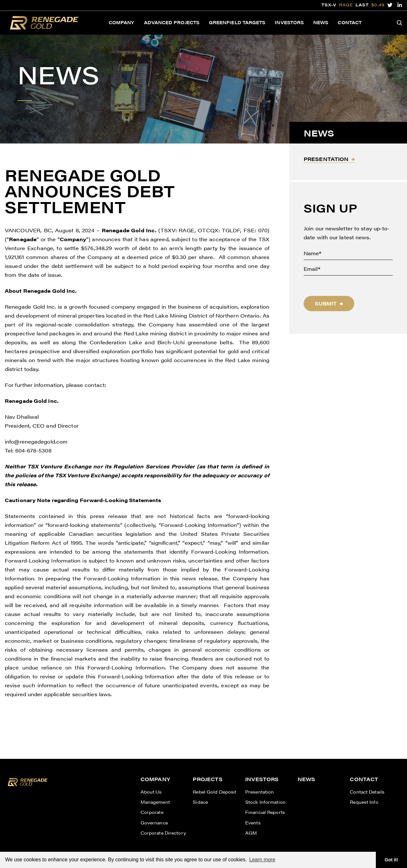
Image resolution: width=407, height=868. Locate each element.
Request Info (364, 802)
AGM (251, 833)
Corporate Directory (163, 833)
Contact (350, 22)
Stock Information (265, 802)
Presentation (326, 159)
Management (155, 802)
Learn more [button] (262, 860)
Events (253, 822)
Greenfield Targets (237, 22)
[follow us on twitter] (390, 5)
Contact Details (367, 792)
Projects (207, 779)
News (321, 22)
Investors (289, 22)
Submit (326, 303)
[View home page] (28, 787)
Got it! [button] (391, 860)
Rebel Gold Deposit (214, 792)
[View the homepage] (44, 23)
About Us (151, 792)
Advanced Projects (172, 22)
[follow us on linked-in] (400, 5)
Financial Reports (265, 812)
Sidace (200, 802)
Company (122, 22)
